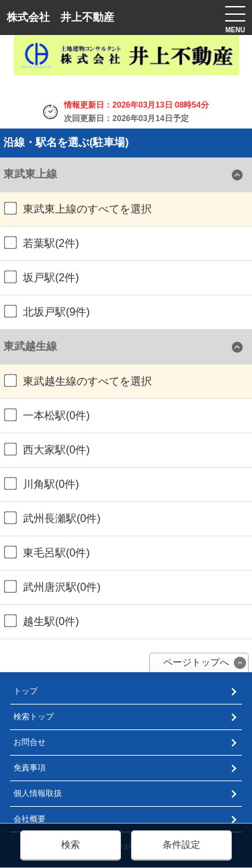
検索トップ (34, 717)
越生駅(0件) (42, 621)
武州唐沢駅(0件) (52, 587)
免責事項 (30, 768)
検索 (71, 844)
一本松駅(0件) (47, 415)
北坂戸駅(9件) (47, 312)
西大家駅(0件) (47, 449)
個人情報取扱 (38, 793)
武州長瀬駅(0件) (52, 518)
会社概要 (30, 819)
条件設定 (181, 844)
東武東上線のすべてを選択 (78, 209)
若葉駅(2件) (42, 243)
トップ (26, 691)
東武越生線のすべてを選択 (78, 381)
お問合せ (30, 742)
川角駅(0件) (42, 484)
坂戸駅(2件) (42, 277)
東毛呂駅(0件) (47, 552)
